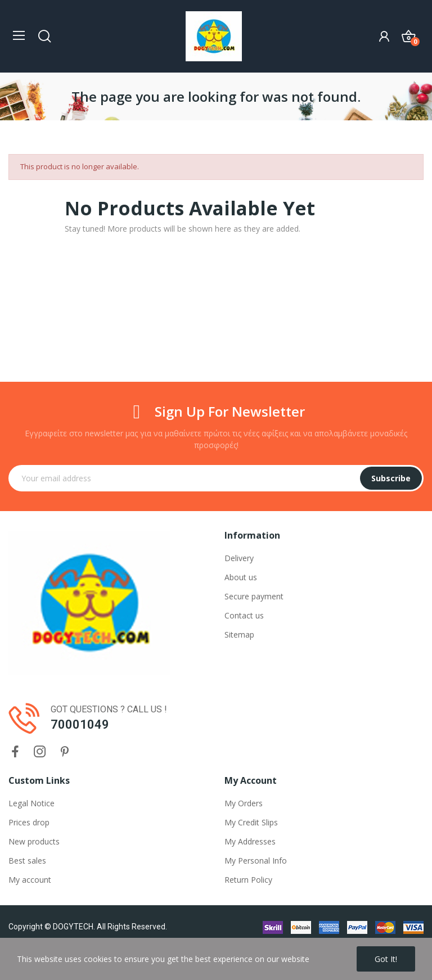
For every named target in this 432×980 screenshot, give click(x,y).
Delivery (239, 558)
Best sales (27, 861)
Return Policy (248, 880)
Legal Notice (31, 803)
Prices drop (29, 822)
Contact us (244, 615)
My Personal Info (256, 861)
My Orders (244, 803)
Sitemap (239, 634)
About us (241, 577)
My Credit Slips (251, 822)
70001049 (80, 724)
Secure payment (254, 596)
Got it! (386, 959)
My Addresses (250, 841)
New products (34, 841)
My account (30, 880)
